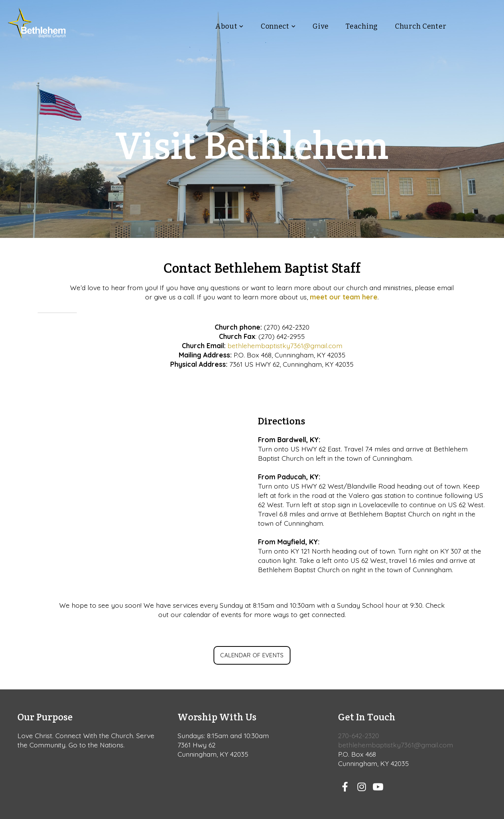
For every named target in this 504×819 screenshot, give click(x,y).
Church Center (420, 26)
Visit (479, 26)
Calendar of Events (252, 655)
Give (320, 26)
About (230, 26)
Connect (278, 26)
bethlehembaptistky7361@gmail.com (285, 345)
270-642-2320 (359, 735)
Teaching (362, 26)
